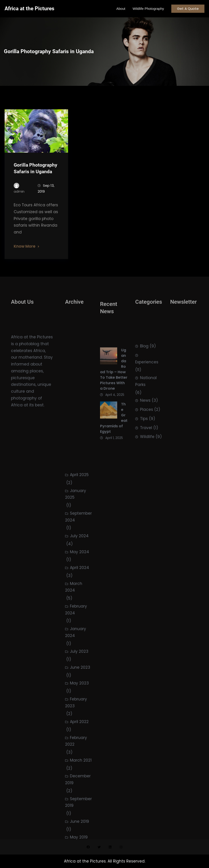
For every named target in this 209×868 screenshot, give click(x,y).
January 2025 (76, 620)
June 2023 (80, 793)
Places (147, 434)
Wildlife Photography (148, 9)
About (121, 9)
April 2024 (79, 694)
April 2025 (79, 601)
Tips (144, 443)
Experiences (147, 387)
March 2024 (74, 713)
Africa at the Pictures (29, 9)
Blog (144, 371)
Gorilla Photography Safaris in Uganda (36, 178)
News (145, 425)
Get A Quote (188, 9)
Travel (146, 452)
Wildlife (147, 462)
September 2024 (78, 643)
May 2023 (79, 809)
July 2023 (79, 778)
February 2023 (76, 829)
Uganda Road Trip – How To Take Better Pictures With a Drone (114, 392)
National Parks (146, 406)
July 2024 (79, 662)
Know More (25, 256)
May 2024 (79, 678)
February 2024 (76, 736)
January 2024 (76, 758)
